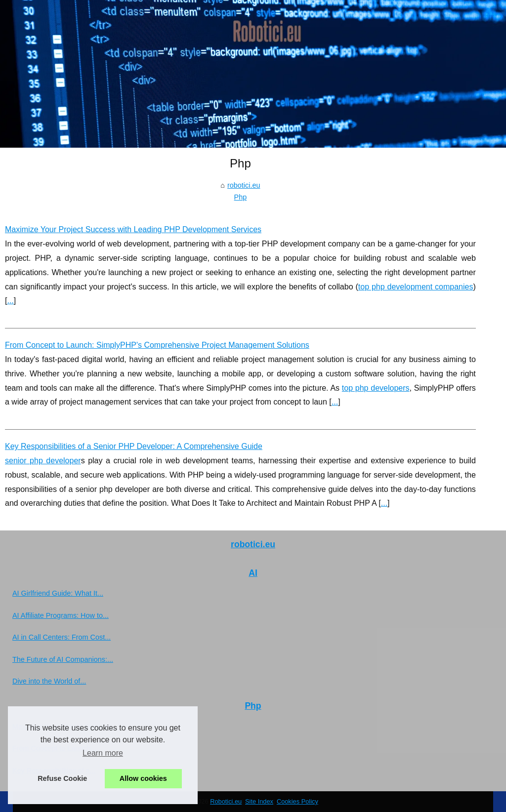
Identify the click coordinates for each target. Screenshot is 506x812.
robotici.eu (244, 185)
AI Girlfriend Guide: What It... (58, 593)
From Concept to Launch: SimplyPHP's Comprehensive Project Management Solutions (157, 345)
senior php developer (43, 461)
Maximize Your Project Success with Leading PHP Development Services (133, 229)
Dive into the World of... (49, 681)
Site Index (259, 801)
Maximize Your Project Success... (65, 727)
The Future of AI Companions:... (63, 659)
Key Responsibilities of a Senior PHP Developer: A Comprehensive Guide (134, 446)
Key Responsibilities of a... (54, 771)
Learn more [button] (103, 753)
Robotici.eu (226, 801)
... (10, 301)
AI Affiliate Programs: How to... (61, 615)
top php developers (376, 388)
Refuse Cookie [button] (62, 778)
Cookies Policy (297, 801)
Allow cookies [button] (143, 778)
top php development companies (416, 287)
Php (241, 197)
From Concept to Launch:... (55, 748)
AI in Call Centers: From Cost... (62, 637)
